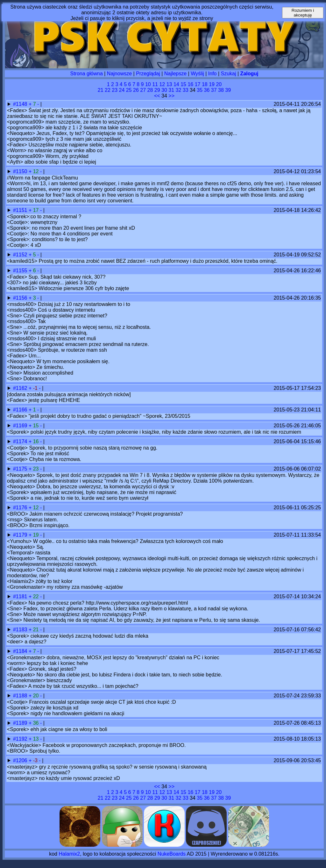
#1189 (21, 723)
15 (183, 84)
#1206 (21, 760)
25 (129, 90)
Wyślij (197, 74)
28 (150, 90)
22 (108, 90)
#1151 (21, 210)
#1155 (21, 271)
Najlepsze (175, 74)
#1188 (21, 696)
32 (179, 90)
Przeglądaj (148, 74)
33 (186, 90)
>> (171, 96)
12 (162, 84)
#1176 (21, 508)
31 (171, 90)
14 (176, 84)
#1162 (21, 388)
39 (228, 90)
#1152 (21, 255)
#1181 (21, 597)
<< (157, 96)
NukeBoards (172, 854)
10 (148, 84)
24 (122, 90)
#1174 (21, 441)
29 (157, 90)
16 (190, 84)
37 (214, 90)
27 (143, 90)
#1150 (21, 171)
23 (115, 90)
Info (213, 74)
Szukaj (229, 74)
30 (164, 90)
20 (219, 84)
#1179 (21, 535)
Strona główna (87, 74)
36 (207, 90)
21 (101, 90)
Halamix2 (69, 854)
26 (136, 90)
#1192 (21, 739)
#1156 (21, 298)
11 (155, 84)
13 (169, 84)
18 (205, 84)
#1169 (21, 426)
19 (212, 84)
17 (198, 84)
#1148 (21, 104)
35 (200, 90)
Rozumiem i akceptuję (303, 13)
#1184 (21, 651)
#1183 (21, 630)
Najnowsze (119, 74)
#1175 (21, 469)
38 (221, 90)
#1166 (21, 410)
